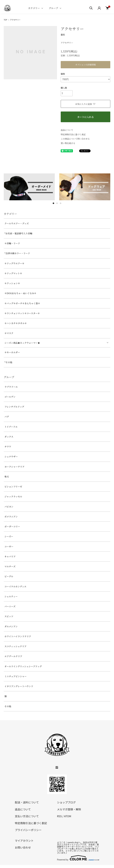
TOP (5, 20)
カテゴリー (34, 8)
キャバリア (10, 556)
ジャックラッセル (13, 496)
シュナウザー (11, 456)
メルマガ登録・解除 (69, 809)
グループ (53, 8)
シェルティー (11, 596)
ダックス (9, 437)
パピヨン (9, 507)
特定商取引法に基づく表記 (73, 134)
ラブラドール (11, 387)
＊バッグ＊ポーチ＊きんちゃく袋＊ (22, 303)
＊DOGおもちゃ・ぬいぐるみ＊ (20, 293)
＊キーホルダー (12, 352)
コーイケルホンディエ (15, 586)
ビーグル (9, 576)
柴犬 (7, 477)
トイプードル (11, 427)
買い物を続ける (68, 143)
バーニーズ (10, 606)
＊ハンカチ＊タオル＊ (16, 323)
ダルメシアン (11, 626)
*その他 (8, 362)
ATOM (68, 816)
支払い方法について (27, 816)
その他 (8, 706)
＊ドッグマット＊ (13, 273)
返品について (67, 130)
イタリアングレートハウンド (19, 686)
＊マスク (9, 333)
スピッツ (9, 616)
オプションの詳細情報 (86, 65)
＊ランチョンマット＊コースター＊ (22, 313)
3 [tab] (61, 203)
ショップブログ (66, 802)
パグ (7, 417)
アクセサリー (15, 20)
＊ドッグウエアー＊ (14, 263)
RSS (59, 816)
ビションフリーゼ (13, 486)
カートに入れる (85, 117)
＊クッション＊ (12, 283)
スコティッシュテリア (16, 646)
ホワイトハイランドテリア (18, 636)
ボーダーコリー (12, 526)
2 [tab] (57, 203)
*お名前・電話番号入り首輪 (18, 233)
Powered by (78, 858)
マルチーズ (10, 566)
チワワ (8, 447)
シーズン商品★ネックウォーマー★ (22, 343)
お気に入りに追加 (85, 104)
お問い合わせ (23, 847)
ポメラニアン (11, 516)
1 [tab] (53, 203)
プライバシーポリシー (28, 830)
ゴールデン (10, 397)
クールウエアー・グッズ (17, 223)
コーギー (9, 546)
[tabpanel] (29, 187)
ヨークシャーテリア (14, 467)
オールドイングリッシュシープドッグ (23, 666)
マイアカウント (24, 841)
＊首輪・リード (12, 243)
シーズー (9, 536)
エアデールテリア (13, 656)
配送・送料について (27, 802)
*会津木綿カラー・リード (17, 253)
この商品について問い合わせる (75, 139)
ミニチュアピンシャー (16, 676)
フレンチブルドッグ (14, 407)
